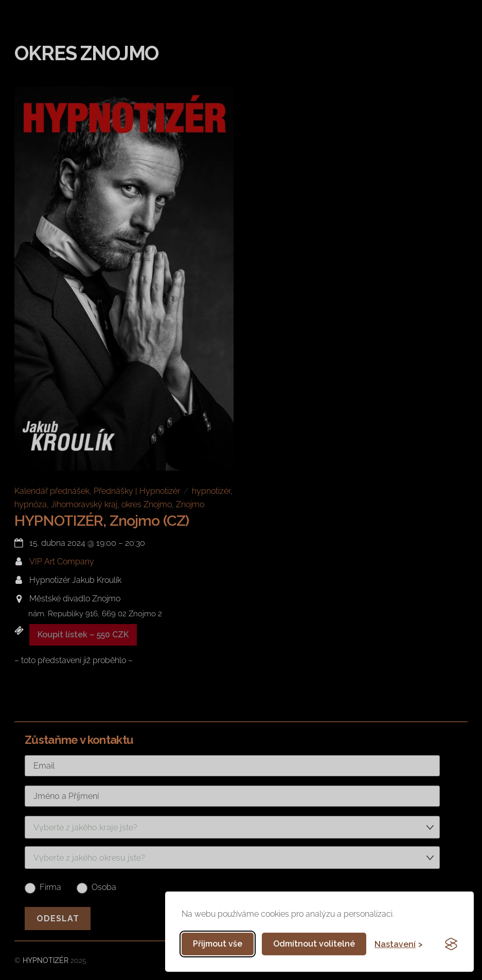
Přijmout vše (218, 944)
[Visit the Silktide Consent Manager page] (451, 944)
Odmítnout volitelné (314, 944)
